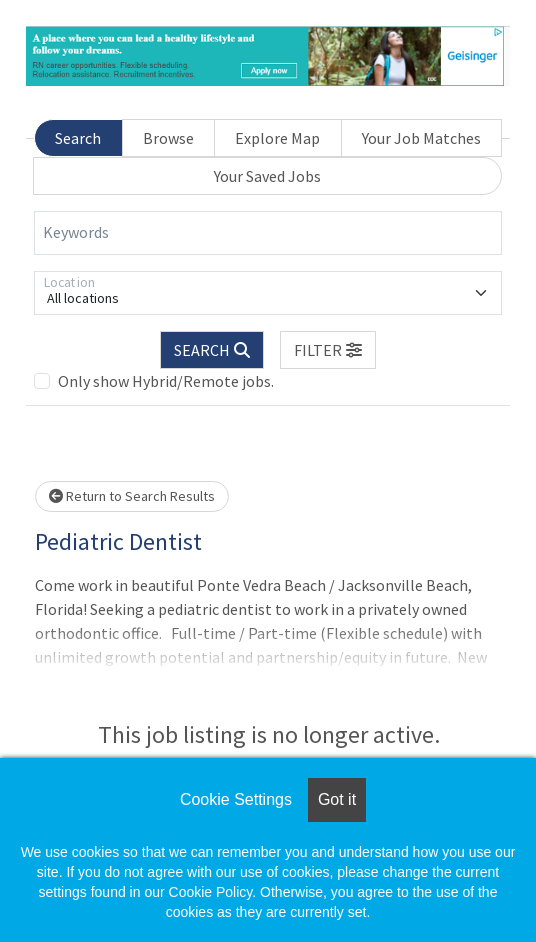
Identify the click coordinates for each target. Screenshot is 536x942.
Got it (337, 799)
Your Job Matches (421, 138)
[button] (328, 350)
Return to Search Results (132, 496)
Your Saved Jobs (267, 176)
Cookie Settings (236, 799)
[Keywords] (268, 233)
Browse (168, 138)
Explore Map (277, 138)
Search (78, 138)
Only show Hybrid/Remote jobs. (166, 381)
